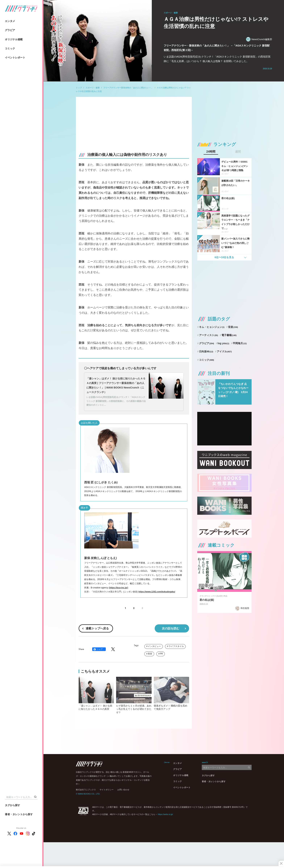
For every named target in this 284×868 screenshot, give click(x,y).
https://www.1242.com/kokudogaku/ (157, 592)
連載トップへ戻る (97, 628)
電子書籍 (229, 335)
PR (161, 654)
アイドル (224, 351)
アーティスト (209, 335)
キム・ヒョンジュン (212, 327)
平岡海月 (240, 343)
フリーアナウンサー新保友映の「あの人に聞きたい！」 (128, 88)
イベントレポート (15, 58)
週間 (238, 152)
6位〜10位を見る (224, 257)
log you (223, 343)
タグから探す (12, 805)
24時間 (211, 152)
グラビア (10, 30)
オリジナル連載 (14, 39)
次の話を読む (171, 628)
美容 (150, 654)
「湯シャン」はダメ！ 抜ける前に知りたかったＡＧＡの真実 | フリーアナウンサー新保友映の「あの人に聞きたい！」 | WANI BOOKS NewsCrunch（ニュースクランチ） (116, 385)
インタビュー (154, 646)
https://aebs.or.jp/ (165, 814)
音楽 (233, 327)
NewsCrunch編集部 (259, 39)
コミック (10, 48)
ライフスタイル (176, 646)
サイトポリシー (107, 790)
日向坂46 (206, 351)
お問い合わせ (123, 790)
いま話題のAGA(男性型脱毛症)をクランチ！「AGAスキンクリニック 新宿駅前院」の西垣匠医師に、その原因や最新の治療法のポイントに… (116, 401)
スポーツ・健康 (93, 88)
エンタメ (10, 21)
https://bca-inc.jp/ (118, 588)
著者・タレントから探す (19, 814)
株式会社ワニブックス (86, 790)
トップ (79, 88)
